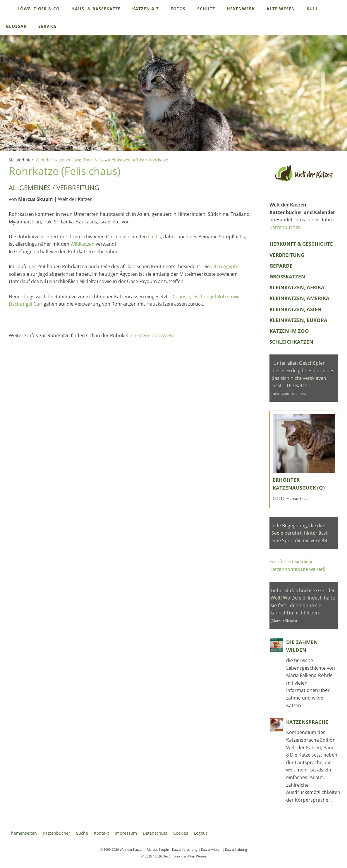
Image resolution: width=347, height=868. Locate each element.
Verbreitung (287, 255)
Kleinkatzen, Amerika (299, 298)
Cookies (181, 833)
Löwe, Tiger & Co (87, 160)
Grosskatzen (287, 277)
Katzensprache (307, 722)
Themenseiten (23, 833)
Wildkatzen (83, 244)
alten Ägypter (226, 266)
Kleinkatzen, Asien (296, 309)
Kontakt (101, 833)
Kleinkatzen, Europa (298, 320)
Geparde (281, 266)
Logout (201, 833)
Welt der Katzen (51, 160)
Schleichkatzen (291, 342)
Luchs (154, 237)
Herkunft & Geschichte (301, 244)
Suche (82, 833)
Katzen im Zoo (289, 331)
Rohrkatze (158, 160)
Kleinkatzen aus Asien (149, 335)
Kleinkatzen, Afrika (126, 160)
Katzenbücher (285, 227)
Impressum (126, 833)
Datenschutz (155, 833)
